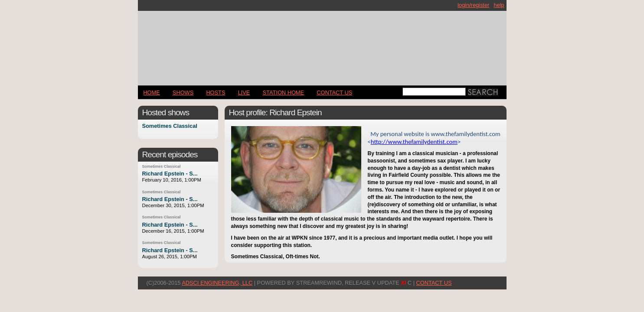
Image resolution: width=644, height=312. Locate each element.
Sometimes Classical (170, 126)
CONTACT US (334, 93)
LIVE (244, 93)
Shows (183, 93)
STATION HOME (284, 93)
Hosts (216, 93)
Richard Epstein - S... (170, 174)
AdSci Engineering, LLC (217, 283)
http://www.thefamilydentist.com (414, 142)
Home (151, 93)
